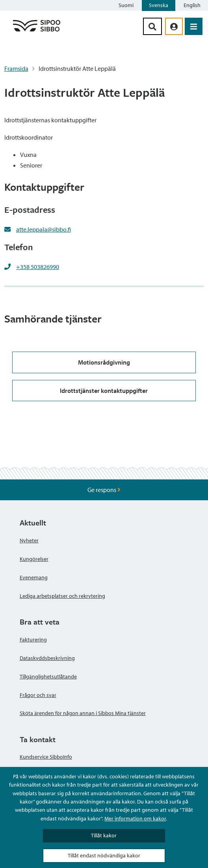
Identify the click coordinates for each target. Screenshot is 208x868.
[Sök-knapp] (152, 26)
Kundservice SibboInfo (46, 757)
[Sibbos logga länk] (37, 31)
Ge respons (104, 490)
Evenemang (34, 577)
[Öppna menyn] (194, 26)
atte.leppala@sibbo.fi (44, 229)
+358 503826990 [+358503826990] (38, 267)
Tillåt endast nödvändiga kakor (104, 855)
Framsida (16, 68)
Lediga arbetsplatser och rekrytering (62, 596)
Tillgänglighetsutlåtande (48, 676)
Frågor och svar (38, 695)
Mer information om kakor (135, 818)
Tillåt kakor (104, 835)
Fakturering (33, 639)
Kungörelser (34, 559)
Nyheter (29, 540)
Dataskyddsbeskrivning (47, 658)
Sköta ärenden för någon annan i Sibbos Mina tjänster (83, 713)
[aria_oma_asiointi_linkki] (174, 26)
